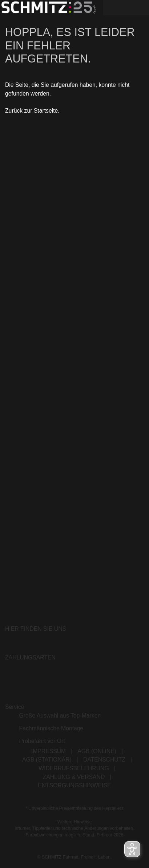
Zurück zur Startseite (31, 111)
